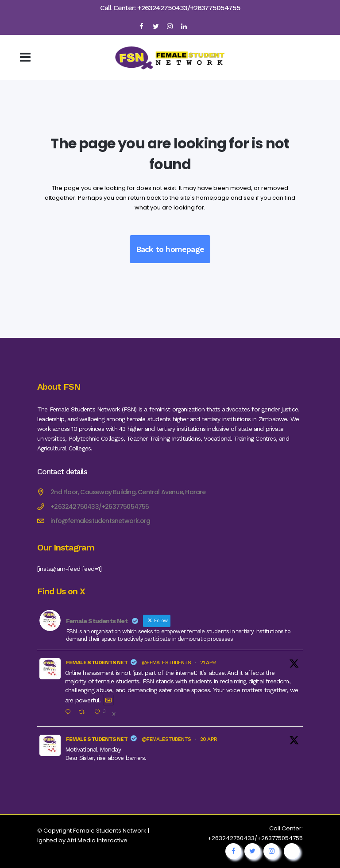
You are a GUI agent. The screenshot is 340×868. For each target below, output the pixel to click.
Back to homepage (170, 249)
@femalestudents (166, 663)
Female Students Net (97, 663)
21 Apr (208, 663)
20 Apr (209, 739)
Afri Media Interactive (97, 840)
